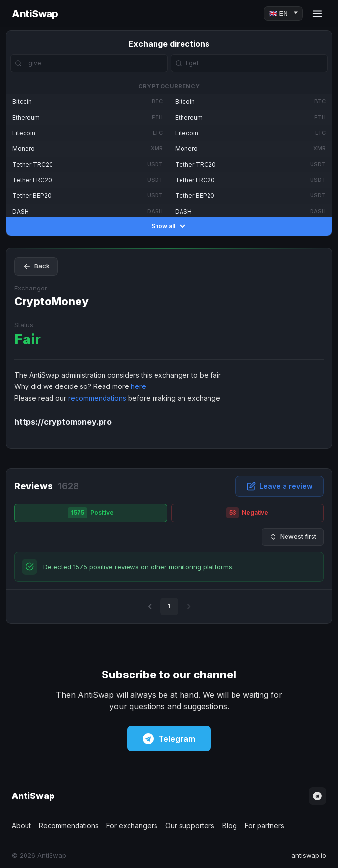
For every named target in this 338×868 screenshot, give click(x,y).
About (21, 826)
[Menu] (317, 14)
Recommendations (69, 826)
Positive (91, 513)
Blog (230, 826)
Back (36, 266)
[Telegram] (317, 796)
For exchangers (132, 826)
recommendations (97, 398)
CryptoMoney (52, 301)
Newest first (293, 537)
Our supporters (190, 826)
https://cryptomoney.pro (63, 422)
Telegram (169, 739)
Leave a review (280, 486)
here (139, 386)
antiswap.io (309, 855)
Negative (247, 513)
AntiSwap (35, 14)
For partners (264, 826)
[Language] (283, 13)
